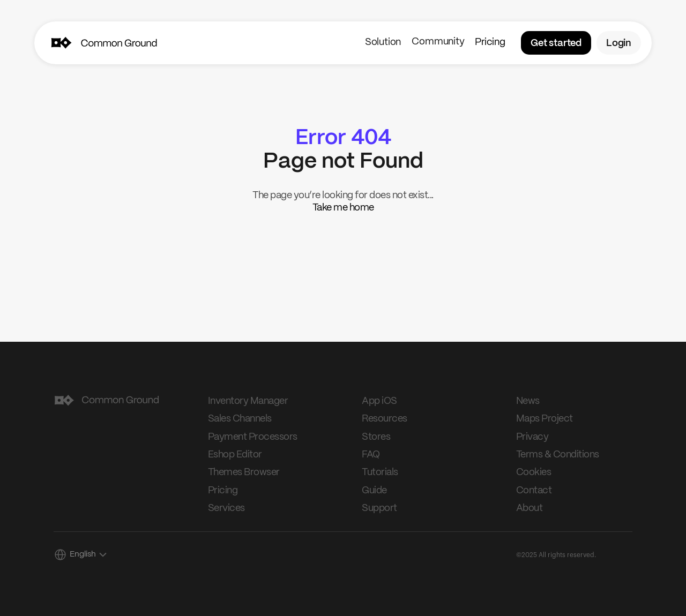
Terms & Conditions (558, 455)
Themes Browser (244, 472)
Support (379, 508)
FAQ (371, 455)
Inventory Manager (248, 401)
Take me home (343, 208)
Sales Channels (240, 419)
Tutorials (380, 472)
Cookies (534, 472)
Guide (374, 491)
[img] (61, 43)
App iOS (379, 401)
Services (226, 508)
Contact (534, 491)
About (530, 508)
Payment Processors (253, 437)
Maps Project (545, 419)
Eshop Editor (235, 455)
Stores (376, 437)
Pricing (490, 42)
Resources (385, 419)
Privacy (532, 437)
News (528, 401)
